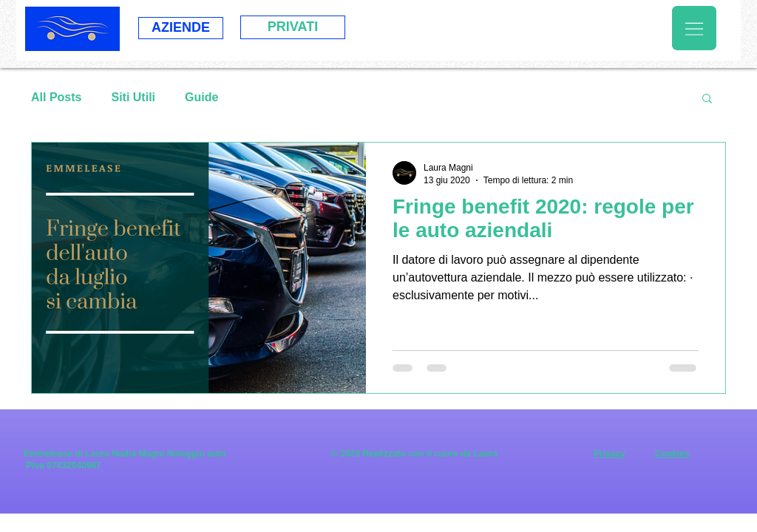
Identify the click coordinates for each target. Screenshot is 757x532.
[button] (694, 28)
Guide (201, 97)
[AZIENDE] (181, 28)
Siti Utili (133, 97)
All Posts (56, 97)
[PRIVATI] (293, 27)
